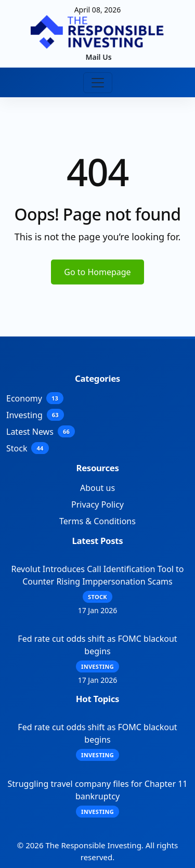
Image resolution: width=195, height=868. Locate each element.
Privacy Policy (97, 504)
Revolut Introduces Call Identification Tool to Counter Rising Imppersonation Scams (97, 575)
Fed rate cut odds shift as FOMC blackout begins (97, 645)
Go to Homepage (97, 272)
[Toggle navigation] (98, 83)
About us (97, 488)
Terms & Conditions (97, 521)
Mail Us (98, 57)
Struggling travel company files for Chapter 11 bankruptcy (98, 790)
